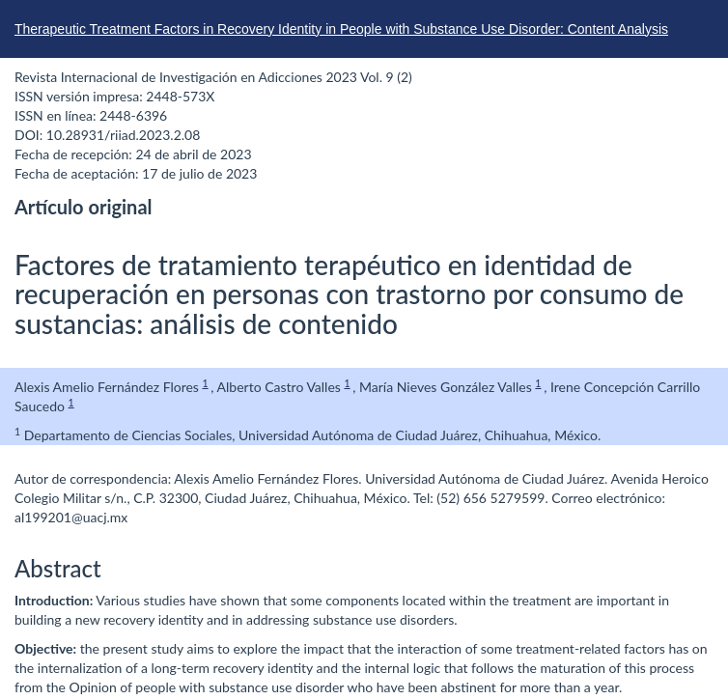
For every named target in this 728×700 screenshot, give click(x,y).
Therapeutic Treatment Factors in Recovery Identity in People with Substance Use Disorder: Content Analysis (341, 29)
